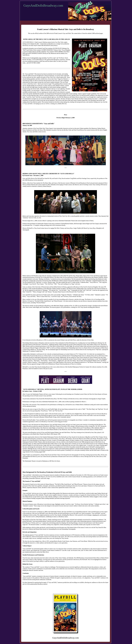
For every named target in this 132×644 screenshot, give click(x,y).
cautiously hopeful (48, 95)
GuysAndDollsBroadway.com (43, 5)
